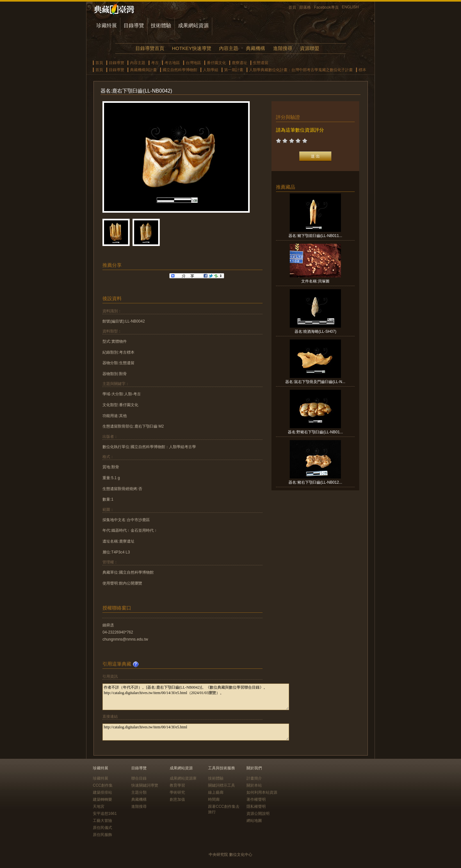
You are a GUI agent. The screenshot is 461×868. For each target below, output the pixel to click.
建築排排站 (102, 792)
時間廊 (214, 799)
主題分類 (139, 792)
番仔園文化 (216, 63)
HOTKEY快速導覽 (191, 48)
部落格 (305, 7)
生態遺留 (261, 63)
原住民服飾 (102, 835)
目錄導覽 (134, 25)
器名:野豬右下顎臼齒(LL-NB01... (315, 432)
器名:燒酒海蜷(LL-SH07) (315, 332)
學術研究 (177, 792)
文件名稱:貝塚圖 (315, 281)
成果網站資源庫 (183, 778)
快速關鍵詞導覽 (145, 785)
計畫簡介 (254, 778)
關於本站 (254, 785)
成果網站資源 (193, 25)
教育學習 (177, 785)
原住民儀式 (102, 828)
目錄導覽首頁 (150, 48)
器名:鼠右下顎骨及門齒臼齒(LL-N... (315, 382)
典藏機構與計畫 (143, 70)
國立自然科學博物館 (180, 70)
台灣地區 (193, 63)
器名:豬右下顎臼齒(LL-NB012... (315, 482)
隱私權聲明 (256, 807)
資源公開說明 (258, 814)
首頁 (292, 7)
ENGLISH (350, 7)
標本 (362, 70)
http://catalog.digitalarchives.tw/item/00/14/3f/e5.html (196, 732)
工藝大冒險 (102, 821)
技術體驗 (161, 25)
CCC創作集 (103, 785)
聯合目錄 (139, 778)
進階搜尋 (283, 48)
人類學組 (211, 70)
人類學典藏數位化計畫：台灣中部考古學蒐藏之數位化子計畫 (301, 70)
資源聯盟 (310, 48)
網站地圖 (254, 821)
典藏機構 (255, 48)
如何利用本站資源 (262, 792)
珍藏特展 (107, 25)
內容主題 (229, 48)
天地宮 (99, 807)
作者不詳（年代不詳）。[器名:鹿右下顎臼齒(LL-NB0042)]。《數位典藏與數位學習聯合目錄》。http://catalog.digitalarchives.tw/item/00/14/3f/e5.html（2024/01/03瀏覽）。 (196, 697)
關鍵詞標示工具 (222, 785)
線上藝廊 (216, 792)
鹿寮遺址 (239, 63)
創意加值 (177, 799)
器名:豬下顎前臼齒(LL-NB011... (315, 236)
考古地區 (172, 63)
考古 (155, 63)
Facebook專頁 (326, 7)
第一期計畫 (234, 70)
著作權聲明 (256, 799)
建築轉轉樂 (102, 799)
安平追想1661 (105, 814)
